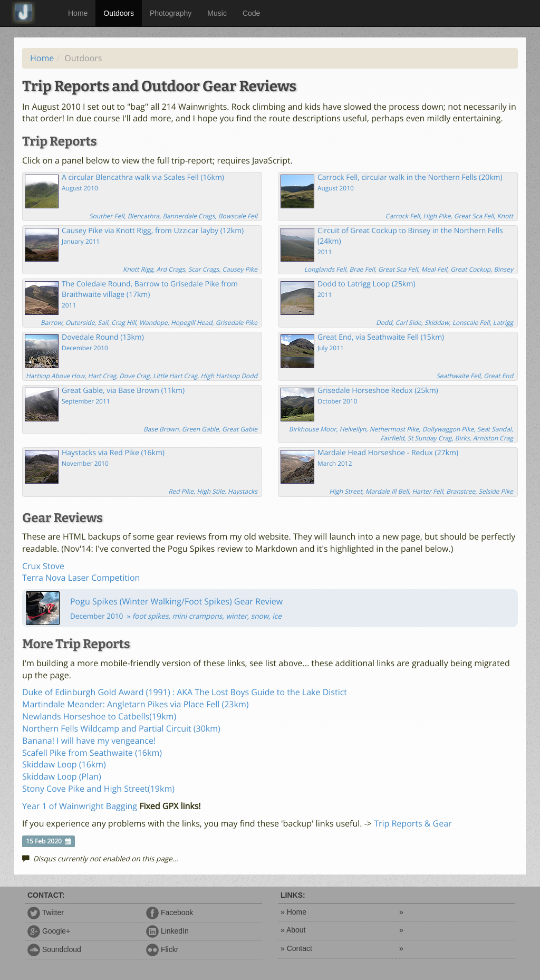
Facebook (170, 912)
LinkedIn (167, 931)
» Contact (296, 948)
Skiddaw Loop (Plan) (62, 776)
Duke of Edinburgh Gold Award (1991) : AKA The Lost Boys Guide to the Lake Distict (185, 692)
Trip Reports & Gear (413, 823)
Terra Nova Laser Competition (81, 578)
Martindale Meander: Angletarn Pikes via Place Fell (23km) (135, 704)
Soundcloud (54, 949)
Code (251, 13)
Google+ (49, 931)
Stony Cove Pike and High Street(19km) (98, 789)
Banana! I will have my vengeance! (89, 741)
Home (78, 13)
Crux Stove (43, 566)
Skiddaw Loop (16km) (64, 764)
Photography (171, 13)
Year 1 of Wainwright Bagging (80, 806)
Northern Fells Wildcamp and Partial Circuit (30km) (121, 728)
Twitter (46, 912)
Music (217, 13)
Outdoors (119, 13)
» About (293, 930)
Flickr (162, 949)
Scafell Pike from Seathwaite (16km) (92, 753)
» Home (293, 912)
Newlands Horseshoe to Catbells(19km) (99, 716)
